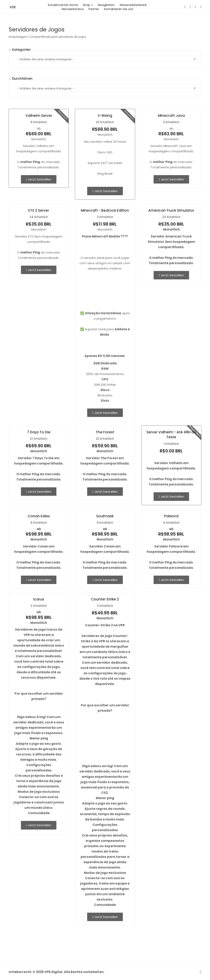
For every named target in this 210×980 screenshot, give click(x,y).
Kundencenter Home (63, 5)
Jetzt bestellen (39, 179)
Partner (94, 9)
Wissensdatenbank (133, 5)
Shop (88, 5)
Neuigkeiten (106, 5)
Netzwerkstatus (73, 9)
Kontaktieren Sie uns (119, 9)
